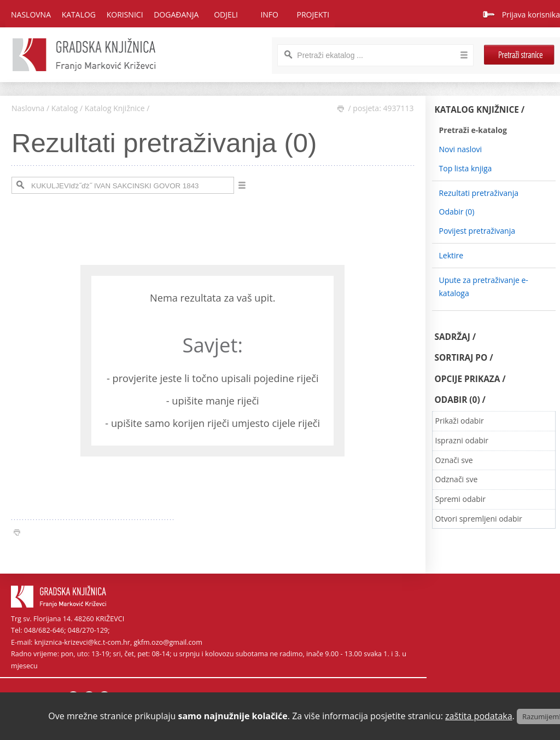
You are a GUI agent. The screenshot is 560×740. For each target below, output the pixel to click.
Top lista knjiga (466, 168)
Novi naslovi (461, 149)
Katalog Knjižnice (115, 108)
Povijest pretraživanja (477, 231)
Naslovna (31, 15)
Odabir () (457, 212)
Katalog (65, 108)
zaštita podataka (479, 716)
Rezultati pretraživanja (479, 193)
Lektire (451, 255)
